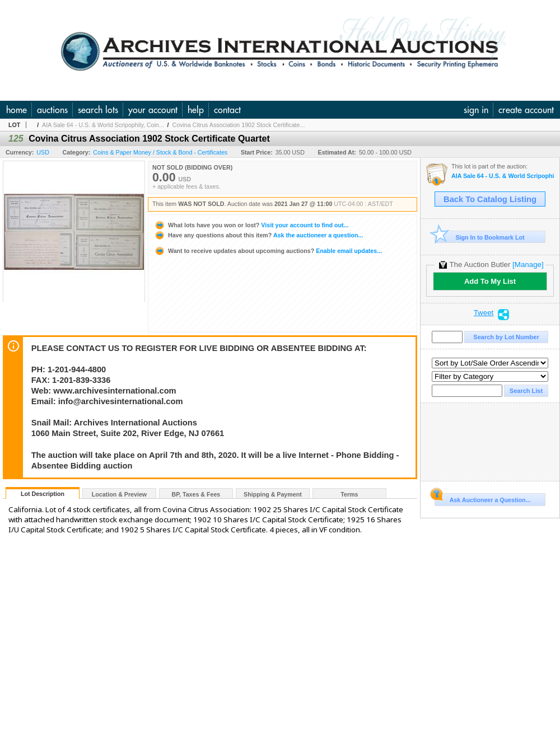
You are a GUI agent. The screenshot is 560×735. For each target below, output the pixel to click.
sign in (476, 110)
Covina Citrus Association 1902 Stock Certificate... (238, 125)
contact (227, 110)
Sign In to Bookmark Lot (480, 237)
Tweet (484, 313)
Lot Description (43, 494)
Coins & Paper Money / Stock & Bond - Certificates (160, 152)
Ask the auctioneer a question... (258, 235)
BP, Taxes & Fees (196, 494)
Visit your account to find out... (251, 225)
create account (526, 110)
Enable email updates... (268, 251)
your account (153, 110)
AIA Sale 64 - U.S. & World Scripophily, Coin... (103, 125)
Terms (349, 494)
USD (43, 152)
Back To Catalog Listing (490, 199)
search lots (98, 110)
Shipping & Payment (273, 494)
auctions (52, 110)
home (17, 110)
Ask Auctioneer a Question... (482, 498)
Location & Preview (119, 494)
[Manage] (528, 264)
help (196, 110)
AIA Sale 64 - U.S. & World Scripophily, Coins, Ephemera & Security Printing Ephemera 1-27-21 (503, 176)
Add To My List (490, 281)
